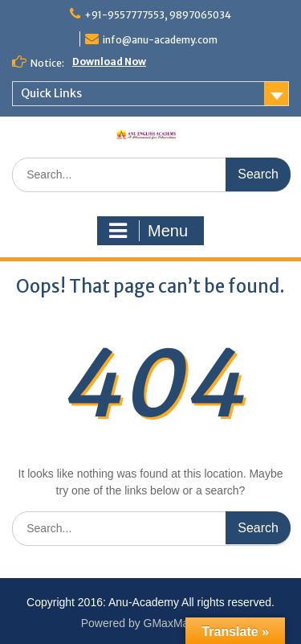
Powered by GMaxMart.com (151, 623)
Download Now (109, 62)
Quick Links (51, 93)
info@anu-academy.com (160, 40)
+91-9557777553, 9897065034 (158, 15)
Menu (148, 231)
